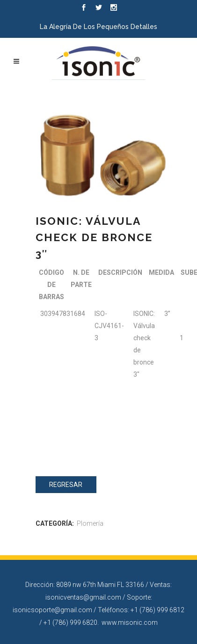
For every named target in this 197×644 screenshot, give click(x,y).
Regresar (66, 485)
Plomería (90, 523)
